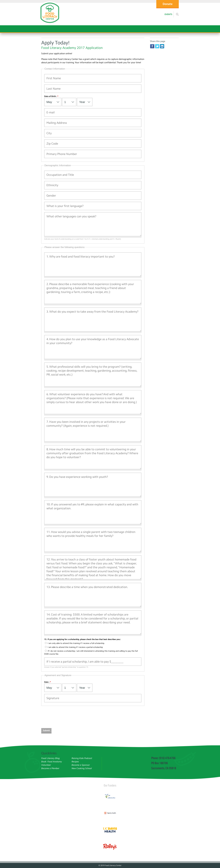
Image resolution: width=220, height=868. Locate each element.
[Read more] (177, 14)
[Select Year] (85, 102)
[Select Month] (53, 102)
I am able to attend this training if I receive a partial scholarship (74, 647)
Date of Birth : (51, 96)
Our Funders (110, 785)
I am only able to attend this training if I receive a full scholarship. (75, 643)
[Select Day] (69, 102)
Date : (47, 682)
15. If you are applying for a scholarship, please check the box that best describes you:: (82, 639)
